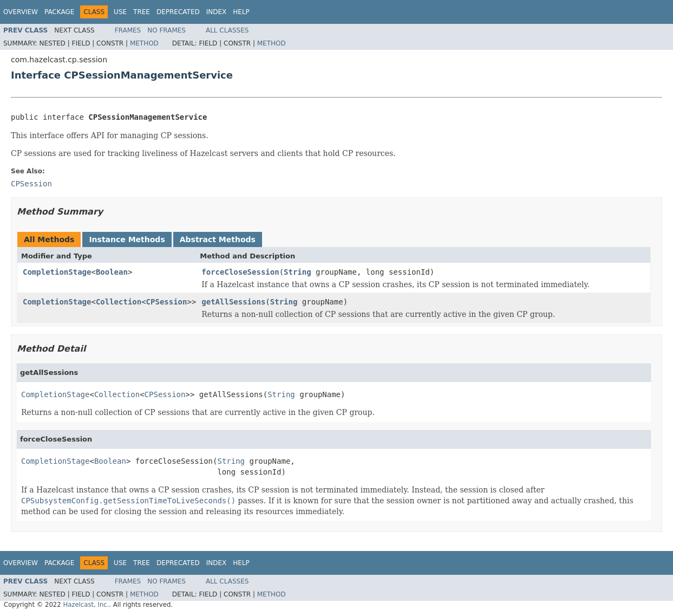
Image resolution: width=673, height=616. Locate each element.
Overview (21, 12)
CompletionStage (57, 272)
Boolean (112, 272)
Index (217, 12)
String (298, 272)
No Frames (166, 30)
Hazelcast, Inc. (86, 605)
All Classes (227, 30)
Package (59, 12)
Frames (128, 30)
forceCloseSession (240, 272)
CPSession (167, 302)
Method (144, 43)
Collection (119, 302)
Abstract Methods (218, 239)
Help (241, 12)
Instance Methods (127, 239)
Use (120, 12)
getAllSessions (233, 302)
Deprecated (178, 12)
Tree (142, 12)
